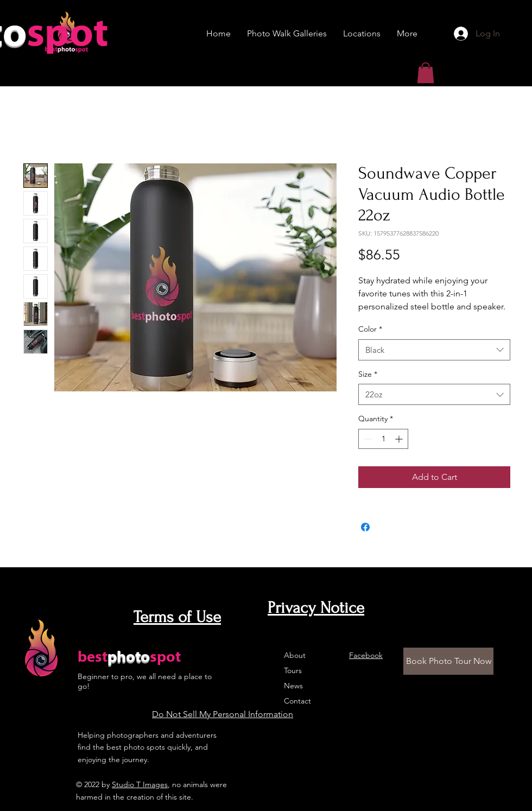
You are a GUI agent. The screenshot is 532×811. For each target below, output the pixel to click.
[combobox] (434, 350)
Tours (293, 670)
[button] (426, 73)
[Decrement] (367, 439)
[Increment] (400, 439)
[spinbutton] (383, 439)
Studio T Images (140, 784)
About (295, 655)
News (293, 686)
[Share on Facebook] (365, 527)
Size (368, 374)
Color (370, 329)
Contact (297, 701)
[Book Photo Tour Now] (448, 661)
